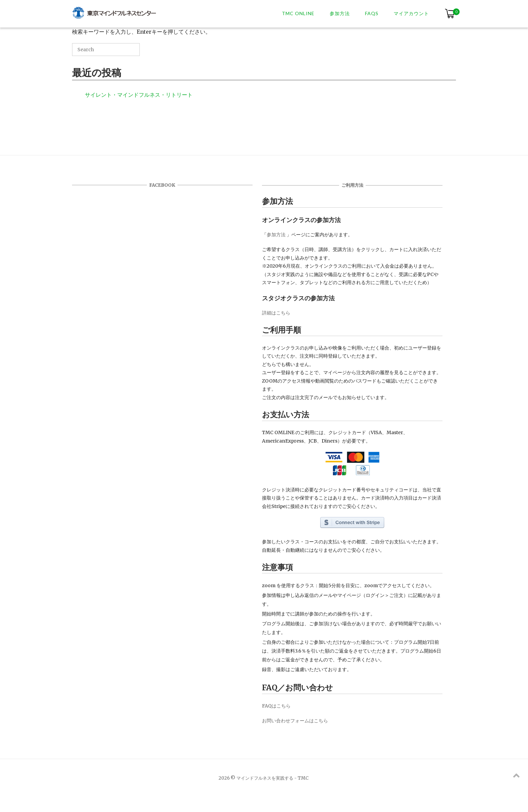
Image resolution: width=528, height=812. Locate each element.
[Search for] (106, 50)
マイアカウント (411, 13)
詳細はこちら (276, 313)
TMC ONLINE (298, 13)
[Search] (125, 52)
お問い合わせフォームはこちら (295, 721)
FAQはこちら (276, 706)
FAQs (372, 13)
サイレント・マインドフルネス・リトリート (139, 95)
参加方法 (340, 13)
